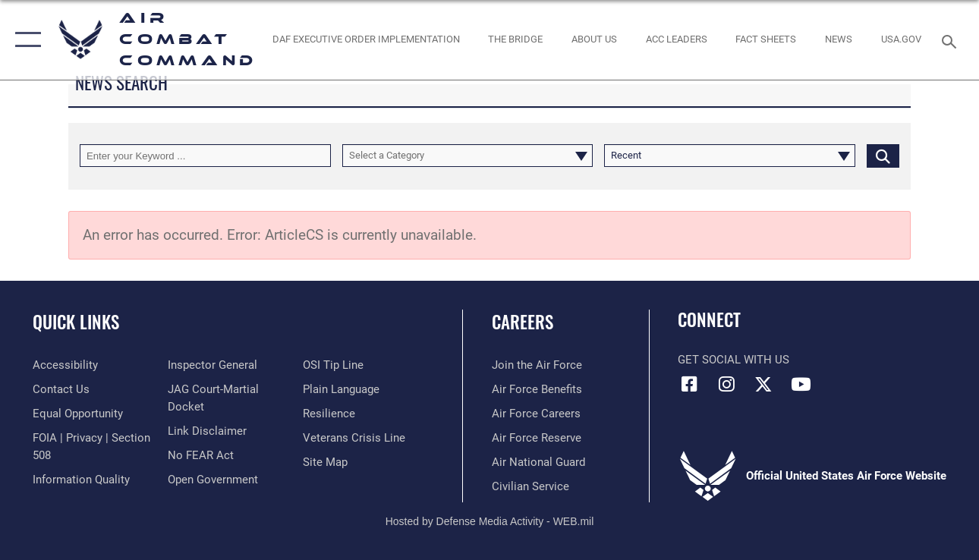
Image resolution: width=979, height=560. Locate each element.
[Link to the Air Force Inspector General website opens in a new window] (212, 365)
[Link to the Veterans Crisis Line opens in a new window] (354, 438)
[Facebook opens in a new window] (689, 384)
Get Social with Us (733, 360)
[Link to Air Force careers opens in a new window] (536, 414)
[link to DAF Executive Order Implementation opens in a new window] (366, 39)
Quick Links (76, 322)
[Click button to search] (883, 156)
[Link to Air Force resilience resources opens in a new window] (329, 414)
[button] (25, 40)
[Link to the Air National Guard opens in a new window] (538, 462)
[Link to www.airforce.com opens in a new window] (537, 365)
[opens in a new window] (901, 39)
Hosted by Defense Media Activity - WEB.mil (490, 521)
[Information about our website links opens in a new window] (207, 431)
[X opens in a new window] (763, 384)
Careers (523, 322)
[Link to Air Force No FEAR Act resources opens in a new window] (201, 455)
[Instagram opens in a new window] (726, 384)
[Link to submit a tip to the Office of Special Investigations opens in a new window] (333, 365)
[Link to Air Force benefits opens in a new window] (537, 389)
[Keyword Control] (205, 156)
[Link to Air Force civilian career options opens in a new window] (530, 486)
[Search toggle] (952, 40)
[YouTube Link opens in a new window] (801, 384)
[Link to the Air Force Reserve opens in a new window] (537, 438)
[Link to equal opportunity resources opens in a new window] (78, 414)
